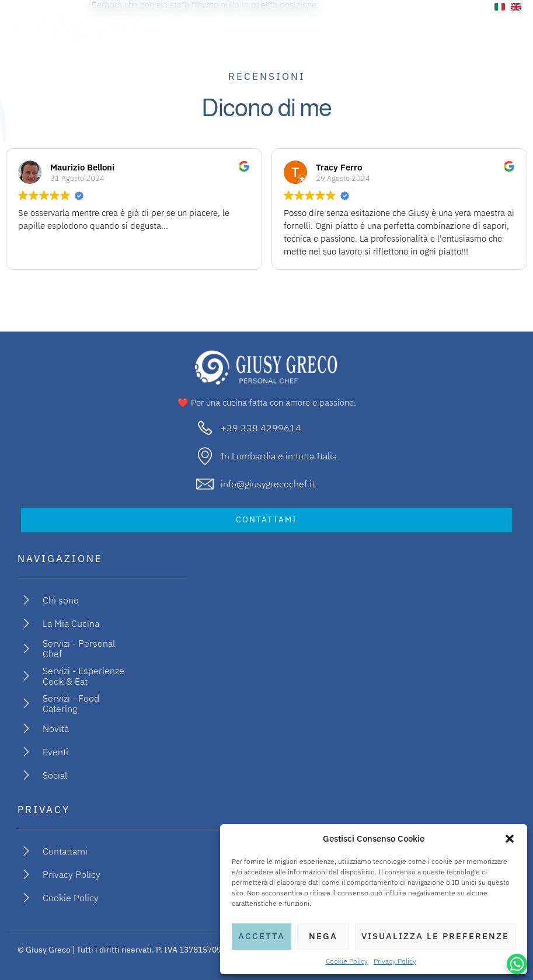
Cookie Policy (347, 961)
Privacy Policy (395, 961)
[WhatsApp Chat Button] (517, 964)
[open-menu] (505, 25)
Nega (323, 936)
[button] (510, 839)
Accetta (262, 936)
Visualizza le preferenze (435, 936)
